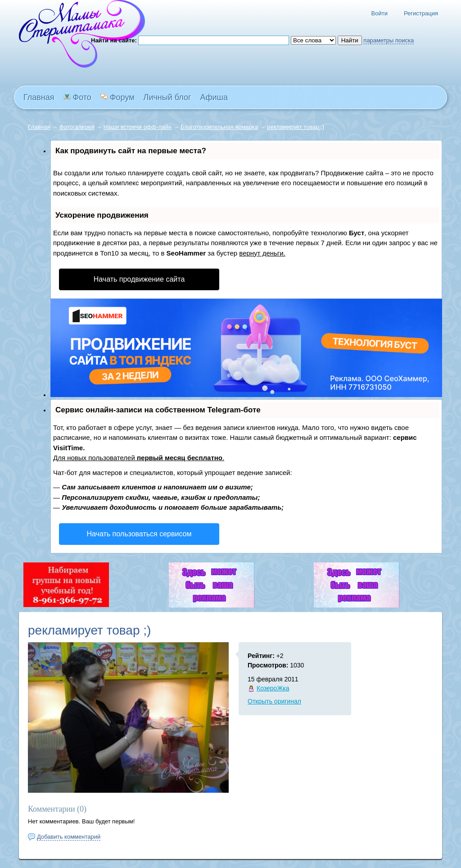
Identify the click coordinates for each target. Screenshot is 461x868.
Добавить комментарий (69, 837)
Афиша (214, 97)
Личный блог (167, 97)
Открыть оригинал (274, 701)
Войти (380, 13)
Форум (118, 97)
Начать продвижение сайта (139, 279)
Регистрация (421, 13)
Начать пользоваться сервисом (139, 534)
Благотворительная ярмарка (219, 127)
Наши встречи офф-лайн (138, 127)
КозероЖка (273, 688)
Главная (39, 127)
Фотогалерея (77, 127)
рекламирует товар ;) (296, 127)
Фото (77, 97)
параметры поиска (389, 40)
